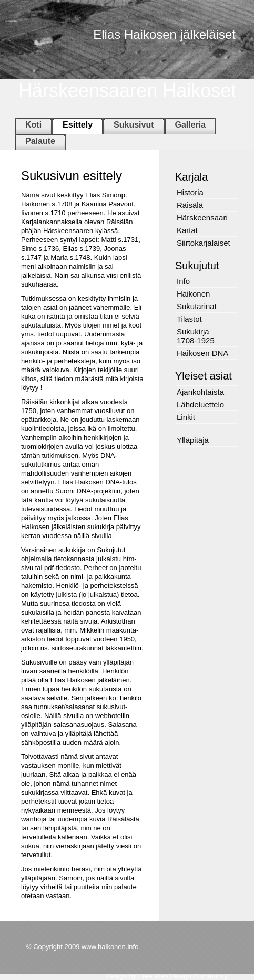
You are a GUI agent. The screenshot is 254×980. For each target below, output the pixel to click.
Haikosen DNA (202, 353)
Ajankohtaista (200, 392)
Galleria (191, 125)
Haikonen (193, 294)
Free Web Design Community (183, 976)
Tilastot (189, 319)
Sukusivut (134, 125)
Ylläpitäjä (193, 440)
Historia (190, 192)
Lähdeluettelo (200, 404)
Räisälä (190, 205)
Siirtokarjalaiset (204, 243)
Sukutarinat (197, 306)
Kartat (187, 230)
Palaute (40, 141)
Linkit (186, 417)
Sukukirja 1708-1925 (196, 336)
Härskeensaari (202, 218)
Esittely (78, 125)
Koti (33, 125)
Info (183, 281)
